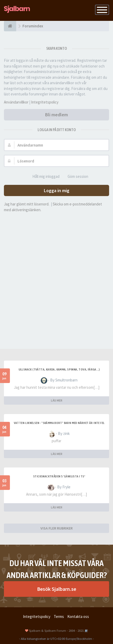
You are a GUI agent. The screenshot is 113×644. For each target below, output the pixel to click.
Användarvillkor (16, 102)
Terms (59, 616)
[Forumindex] (10, 26)
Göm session (75, 177)
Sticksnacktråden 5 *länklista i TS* (59, 476)
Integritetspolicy (45, 102)
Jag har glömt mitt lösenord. (27, 204)
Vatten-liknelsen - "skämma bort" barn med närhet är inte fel (59, 423)
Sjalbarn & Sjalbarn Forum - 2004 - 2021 (56, 630)
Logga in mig (57, 190)
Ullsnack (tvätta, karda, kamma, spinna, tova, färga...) (59, 369)
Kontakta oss (78, 616)
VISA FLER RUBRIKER (56, 528)
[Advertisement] (56, 274)
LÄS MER (57, 400)
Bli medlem (56, 115)
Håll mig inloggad (43, 177)
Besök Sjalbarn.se (57, 589)
